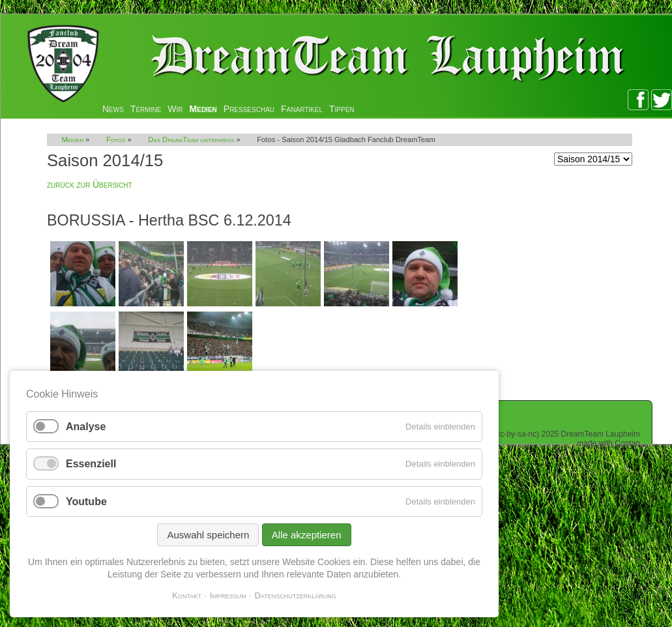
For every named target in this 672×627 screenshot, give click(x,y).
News (113, 109)
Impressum (228, 595)
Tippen (342, 109)
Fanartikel (302, 109)
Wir (175, 109)
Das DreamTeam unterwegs (191, 139)
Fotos (116, 139)
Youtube (86, 502)
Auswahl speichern (208, 535)
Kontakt (187, 595)
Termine (146, 109)
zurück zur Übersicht (90, 184)
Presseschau (249, 109)
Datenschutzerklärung (296, 595)
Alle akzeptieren (307, 535)
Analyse (86, 427)
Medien (203, 109)
